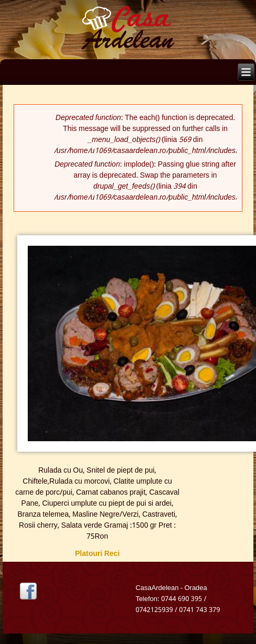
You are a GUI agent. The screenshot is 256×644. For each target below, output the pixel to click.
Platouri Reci (97, 554)
